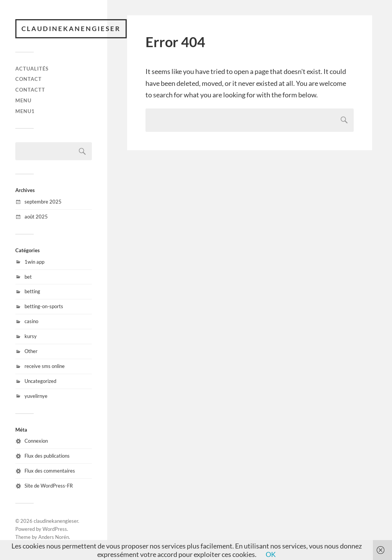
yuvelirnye (36, 396)
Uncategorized (40, 381)
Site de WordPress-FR (49, 486)
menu (23, 100)
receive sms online (45, 366)
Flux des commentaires (50, 471)
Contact (29, 79)
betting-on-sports (44, 306)
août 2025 (36, 217)
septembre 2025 (43, 202)
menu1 (25, 111)
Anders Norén (54, 537)
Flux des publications (47, 456)
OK (271, 554)
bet (28, 277)
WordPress (55, 529)
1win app (34, 262)
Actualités (32, 69)
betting (32, 291)
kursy (31, 336)
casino (31, 321)
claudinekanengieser (71, 29)
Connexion (36, 441)
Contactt (30, 90)
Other (31, 351)
